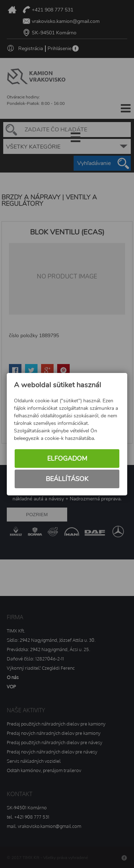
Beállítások (67, 479)
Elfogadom (67, 459)
